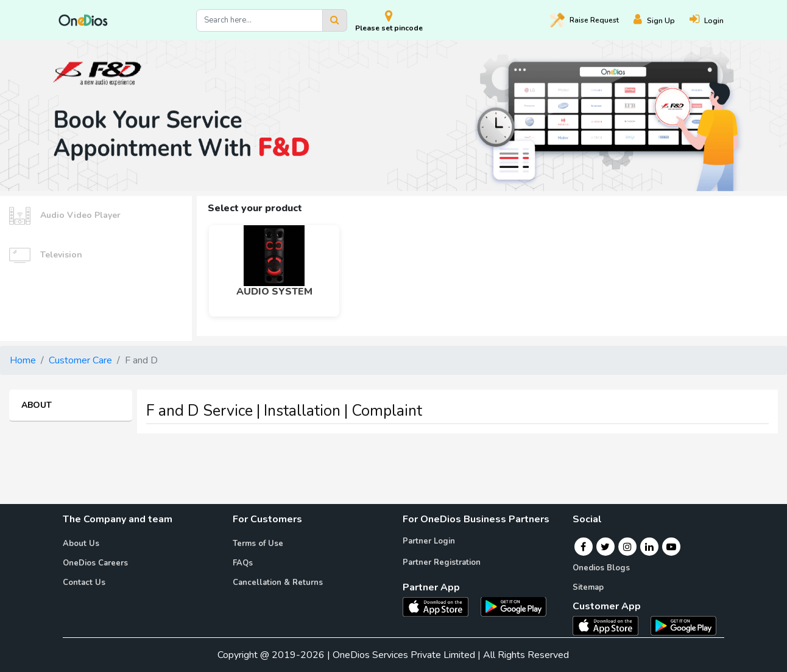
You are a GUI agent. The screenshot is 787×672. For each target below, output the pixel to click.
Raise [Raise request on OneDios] (584, 20)
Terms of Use (258, 544)
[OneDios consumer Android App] (683, 625)
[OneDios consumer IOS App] (610, 625)
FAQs (243, 563)
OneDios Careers (95, 563)
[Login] (714, 20)
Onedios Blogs (601, 568)
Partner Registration (442, 562)
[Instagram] (627, 547)
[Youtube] (671, 547)
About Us (81, 544)
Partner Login (429, 541)
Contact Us (84, 583)
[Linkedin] (649, 547)
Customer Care (80, 360)
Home (23, 360)
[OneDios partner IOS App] (440, 606)
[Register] (662, 20)
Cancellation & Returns (278, 583)
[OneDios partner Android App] (513, 606)
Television (46, 255)
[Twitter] (605, 547)
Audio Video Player (65, 216)
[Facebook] (583, 547)
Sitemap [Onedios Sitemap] (588, 587)
